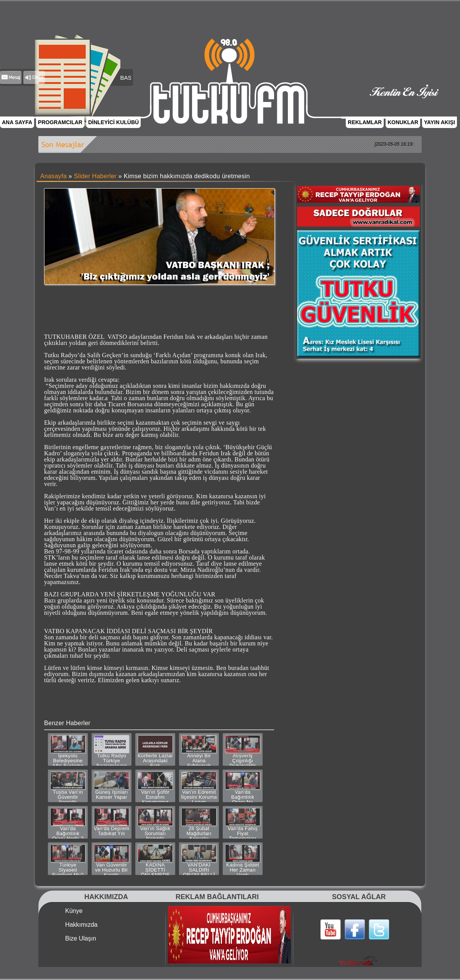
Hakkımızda (81, 925)
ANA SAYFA (17, 122)
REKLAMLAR (365, 122)
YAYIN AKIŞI (439, 122)
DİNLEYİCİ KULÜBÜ (113, 122)
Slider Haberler (95, 176)
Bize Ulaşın (81, 939)
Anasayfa (53, 176)
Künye (74, 911)
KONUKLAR (403, 122)
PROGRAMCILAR (60, 122)
